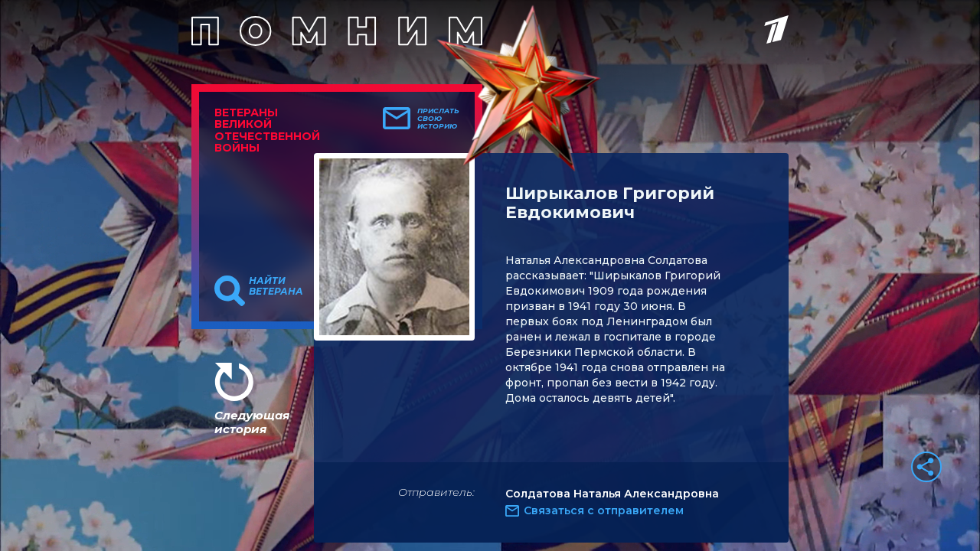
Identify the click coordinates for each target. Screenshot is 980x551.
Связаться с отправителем (604, 510)
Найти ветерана (276, 286)
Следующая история (252, 422)
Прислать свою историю (438, 119)
